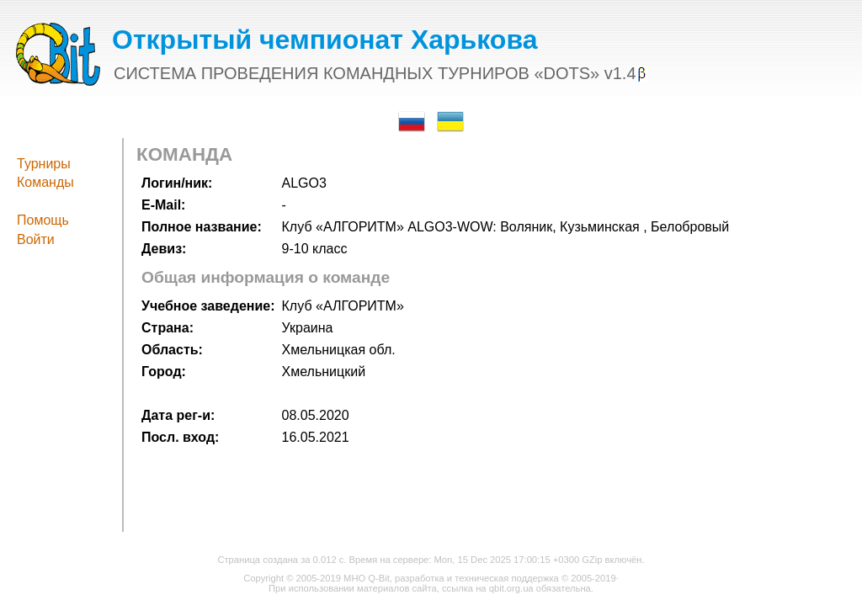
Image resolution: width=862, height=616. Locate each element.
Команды (45, 182)
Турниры (44, 164)
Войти (36, 239)
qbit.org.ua (511, 588)
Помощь (43, 220)
